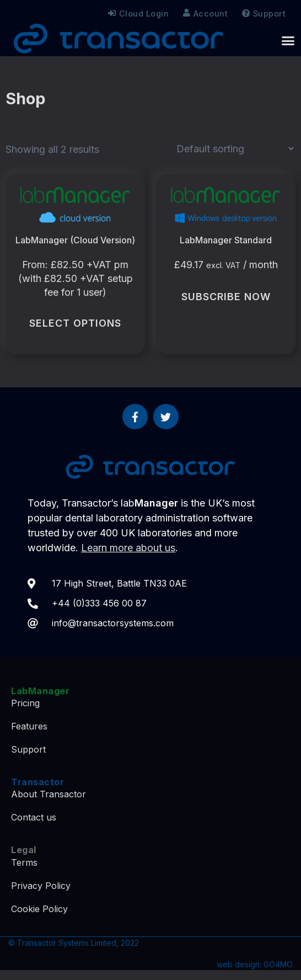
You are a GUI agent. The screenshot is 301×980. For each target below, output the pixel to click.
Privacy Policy (41, 886)
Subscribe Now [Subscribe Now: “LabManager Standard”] (226, 297)
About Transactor (49, 794)
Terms (24, 862)
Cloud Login (138, 14)
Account (205, 14)
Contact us (34, 817)
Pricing (25, 703)
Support (267, 14)
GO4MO (278, 964)
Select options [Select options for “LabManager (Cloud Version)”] (75, 323)
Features (29, 726)
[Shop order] (235, 149)
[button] (288, 40)
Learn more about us (128, 548)
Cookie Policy (39, 909)
